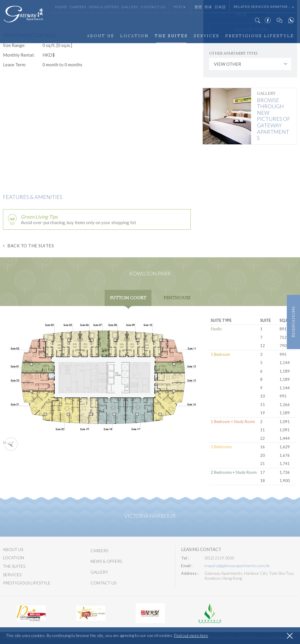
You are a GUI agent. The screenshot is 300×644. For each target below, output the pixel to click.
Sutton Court (128, 298)
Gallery (130, 7)
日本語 (220, 7)
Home (61, 7)
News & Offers (104, 7)
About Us (101, 36)
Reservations (293, 322)
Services (207, 36)
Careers (78, 7)
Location (134, 36)
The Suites (171, 36)
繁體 (198, 7)
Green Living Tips (39, 217)
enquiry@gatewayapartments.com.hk (237, 566)
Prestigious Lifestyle (260, 36)
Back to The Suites (31, 246)
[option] (31, 613)
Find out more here (191, 635)
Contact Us (153, 7)
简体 (208, 7)
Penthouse (177, 298)
